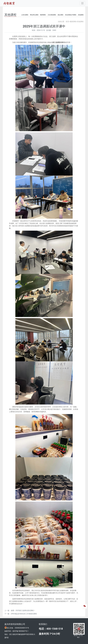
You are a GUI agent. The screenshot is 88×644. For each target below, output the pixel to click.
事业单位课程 (34, 15)
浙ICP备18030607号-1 (20, 631)
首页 (67, 22)
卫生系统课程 (52, 15)
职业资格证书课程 (71, 15)
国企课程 (60, 15)
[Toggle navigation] (82, 3)
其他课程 (81, 15)
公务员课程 (25, 15)
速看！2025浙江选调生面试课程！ (23, 610)
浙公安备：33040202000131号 (18, 628)
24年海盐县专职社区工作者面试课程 (24, 614)
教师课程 (43, 15)
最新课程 (73, 22)
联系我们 (43, 624)
